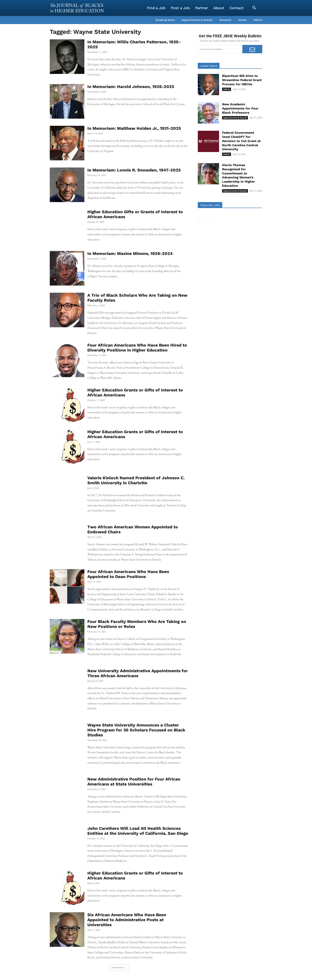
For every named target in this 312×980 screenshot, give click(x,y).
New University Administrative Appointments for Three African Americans (138, 673)
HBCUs (227, 89)
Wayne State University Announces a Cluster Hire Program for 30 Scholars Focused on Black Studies (136, 730)
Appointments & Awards (235, 118)
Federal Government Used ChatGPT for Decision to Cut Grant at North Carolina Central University (241, 141)
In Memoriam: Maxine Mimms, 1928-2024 (130, 253)
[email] (220, 49)
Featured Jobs (210, 205)
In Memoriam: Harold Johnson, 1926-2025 (131, 87)
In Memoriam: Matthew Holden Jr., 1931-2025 (134, 128)
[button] (254, 8)
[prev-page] (200, 221)
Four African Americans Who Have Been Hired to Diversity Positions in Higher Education (137, 348)
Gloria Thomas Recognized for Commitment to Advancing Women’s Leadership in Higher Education (238, 175)
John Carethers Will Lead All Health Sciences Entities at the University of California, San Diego (138, 831)
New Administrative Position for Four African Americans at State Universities (134, 781)
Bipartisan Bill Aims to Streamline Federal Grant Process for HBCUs (242, 80)
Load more (119, 967)
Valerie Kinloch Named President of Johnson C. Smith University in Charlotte (136, 480)
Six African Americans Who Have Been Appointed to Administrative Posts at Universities (127, 920)
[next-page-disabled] (207, 221)
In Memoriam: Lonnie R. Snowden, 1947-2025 (134, 170)
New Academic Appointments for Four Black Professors (240, 108)
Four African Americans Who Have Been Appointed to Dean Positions (128, 574)
